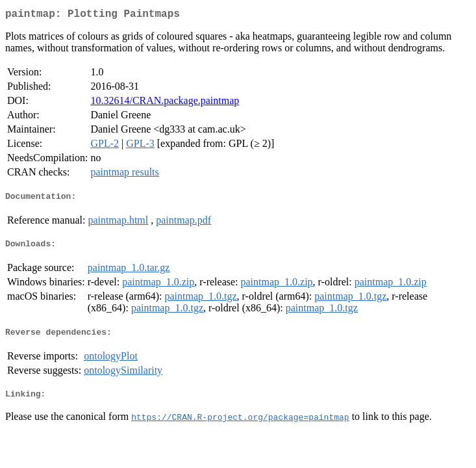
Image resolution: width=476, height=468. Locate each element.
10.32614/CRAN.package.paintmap (165, 103)
